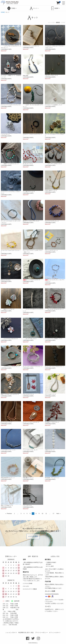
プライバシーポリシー (41, 632)
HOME (3, 12)
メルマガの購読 (33, 536)
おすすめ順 (51, 22)
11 (46, 513)
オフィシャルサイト (55, 632)
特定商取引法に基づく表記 (26, 632)
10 (42, 513)
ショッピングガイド (11, 632)
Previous (9, 513)
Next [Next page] (58, 513)
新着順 (63, 22)
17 (54, 513)
